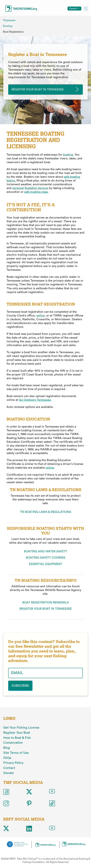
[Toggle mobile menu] (86, 8)
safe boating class (36, 192)
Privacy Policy (13, 763)
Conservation (13, 743)
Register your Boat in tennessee (38, 89)
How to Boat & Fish (17, 738)
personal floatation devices (30, 188)
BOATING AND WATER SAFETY (45, 551)
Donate (9, 773)
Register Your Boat (17, 733)
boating (68, 155)
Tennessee (9, 20)
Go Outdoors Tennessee (35, 400)
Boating (8, 26)
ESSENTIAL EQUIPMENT (46, 564)
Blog (7, 748)
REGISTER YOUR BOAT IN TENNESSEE (46, 609)
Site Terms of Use (16, 753)
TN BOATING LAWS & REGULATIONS (46, 512)
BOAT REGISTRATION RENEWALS (45, 602)
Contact (9, 768)
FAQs (7, 758)
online (40, 315)
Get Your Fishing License (21, 728)
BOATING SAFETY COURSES (46, 558)
